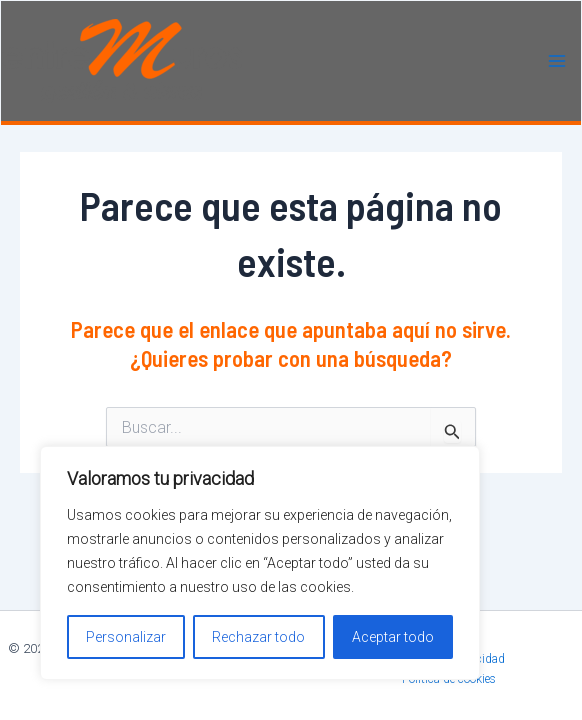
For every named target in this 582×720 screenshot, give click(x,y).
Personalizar (126, 637)
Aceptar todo (393, 637)
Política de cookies (449, 679)
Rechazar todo (258, 637)
